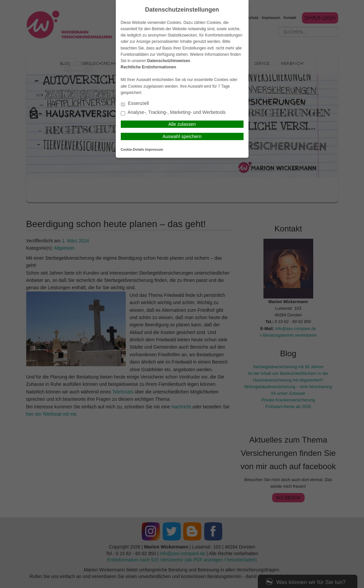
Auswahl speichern (182, 136)
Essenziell (135, 104)
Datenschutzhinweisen (169, 61)
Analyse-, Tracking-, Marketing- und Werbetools (173, 113)
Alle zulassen (182, 124)
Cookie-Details (133, 150)
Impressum (154, 150)
